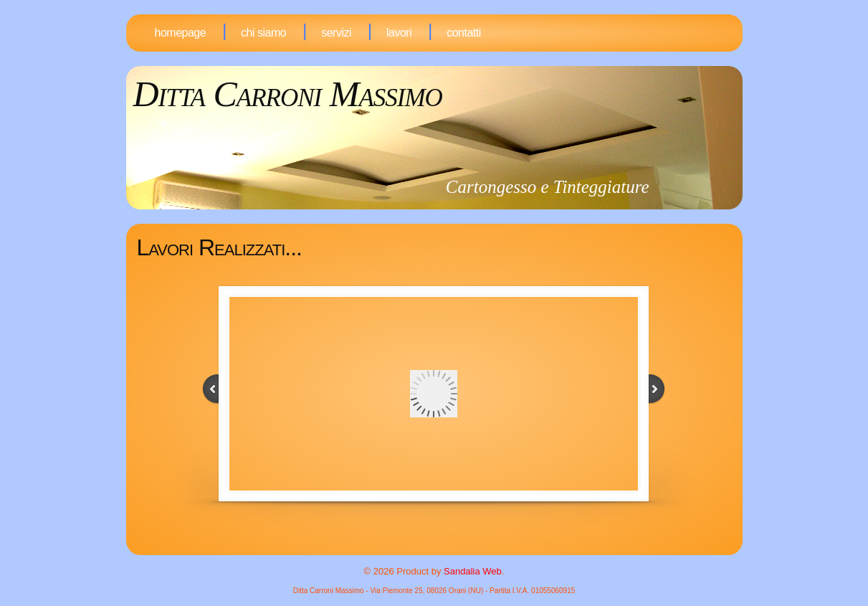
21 (477, 531)
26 (457, 539)
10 (437, 522)
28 (477, 539)
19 (457, 531)
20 (467, 531)
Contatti (464, 33)
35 (477, 548)
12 (457, 522)
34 (467, 548)
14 (477, 522)
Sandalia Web (473, 571)
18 (447, 531)
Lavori (399, 33)
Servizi (336, 33)
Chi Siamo (263, 33)
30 (427, 548)
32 (447, 548)
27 (467, 539)
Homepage (181, 33)
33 (457, 548)
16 (427, 531)
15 (417, 531)
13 (467, 522)
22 (417, 539)
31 (437, 548)
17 (437, 531)
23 (427, 539)
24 (437, 539)
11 (447, 522)
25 (447, 539)
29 (417, 548)
